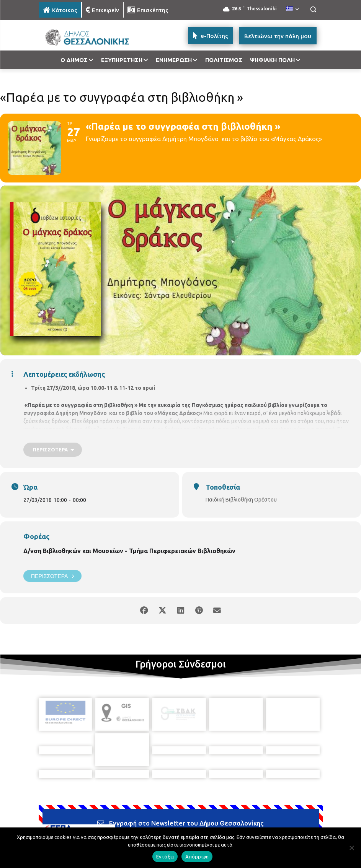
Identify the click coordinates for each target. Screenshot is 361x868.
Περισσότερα (52, 576)
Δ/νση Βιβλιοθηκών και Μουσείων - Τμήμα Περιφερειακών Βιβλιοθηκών (129, 551)
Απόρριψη (197, 857)
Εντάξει (165, 857)
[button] (313, 9)
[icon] (234, 824)
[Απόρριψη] (351, 848)
